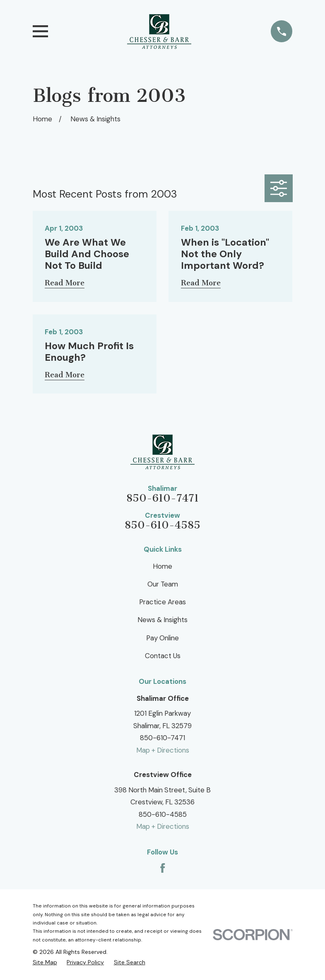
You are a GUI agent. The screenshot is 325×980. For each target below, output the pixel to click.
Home (162, 566)
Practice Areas (162, 602)
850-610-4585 (162, 525)
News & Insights (162, 620)
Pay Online (162, 638)
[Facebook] (163, 868)
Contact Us (163, 656)
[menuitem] (45, 962)
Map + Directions (163, 750)
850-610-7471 (162, 498)
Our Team (163, 584)
